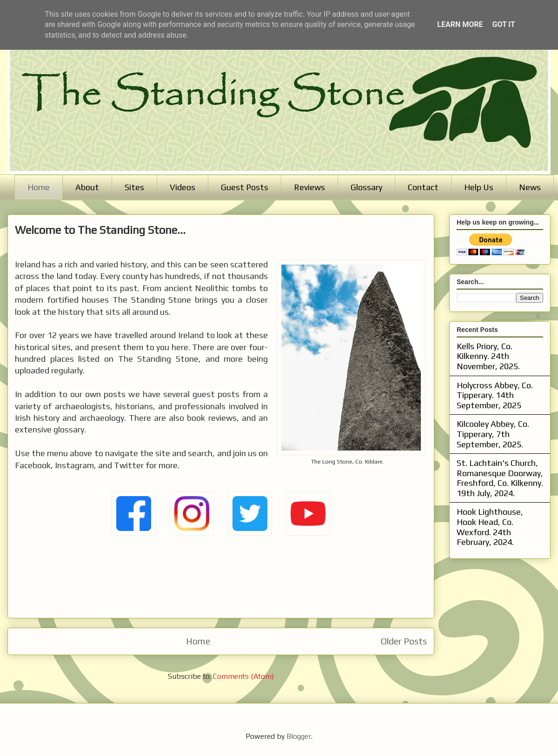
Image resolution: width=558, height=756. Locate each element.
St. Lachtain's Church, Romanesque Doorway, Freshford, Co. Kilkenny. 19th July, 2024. (500, 478)
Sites (134, 187)
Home (39, 187)
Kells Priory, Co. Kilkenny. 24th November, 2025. (488, 356)
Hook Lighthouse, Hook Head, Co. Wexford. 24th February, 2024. (490, 527)
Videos (183, 187)
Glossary (366, 187)
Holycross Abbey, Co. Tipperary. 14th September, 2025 (495, 395)
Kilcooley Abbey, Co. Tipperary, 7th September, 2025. (493, 434)
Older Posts (404, 641)
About (87, 187)
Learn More (460, 24)
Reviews (309, 187)
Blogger (299, 736)
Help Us (479, 187)
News (530, 187)
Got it (503, 24)
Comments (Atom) (243, 676)
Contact (423, 187)
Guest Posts (245, 187)
